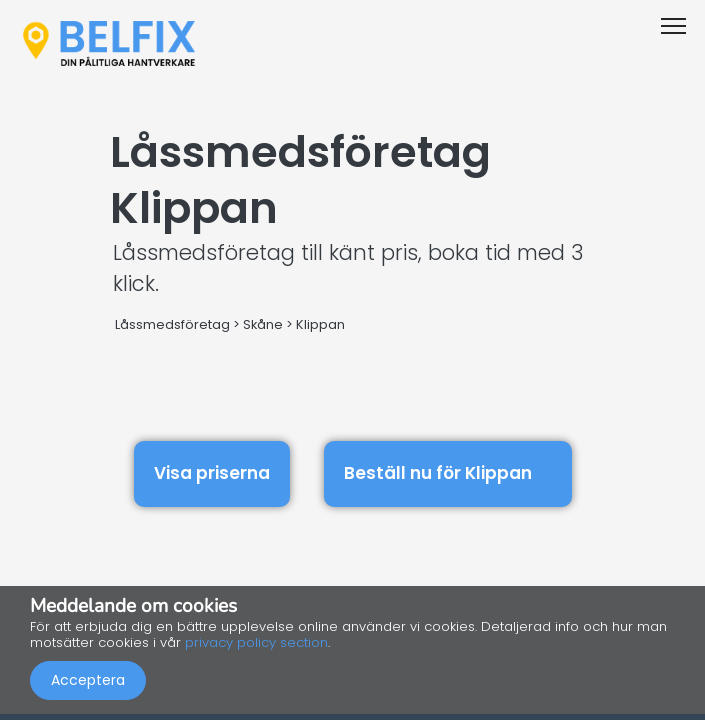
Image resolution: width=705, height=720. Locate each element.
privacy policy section (256, 642)
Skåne (263, 324)
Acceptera (88, 680)
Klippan (320, 324)
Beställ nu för (448, 470)
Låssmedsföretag (172, 324)
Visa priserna (212, 473)
